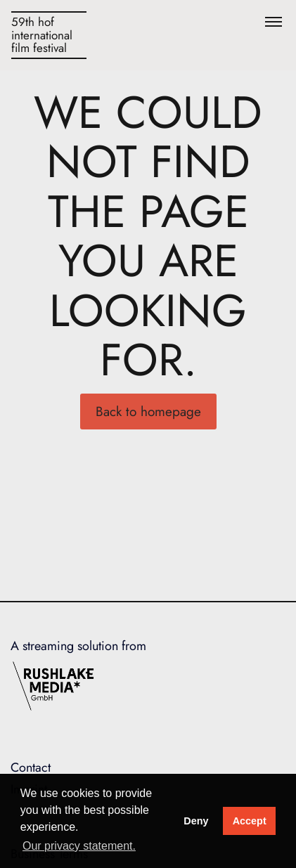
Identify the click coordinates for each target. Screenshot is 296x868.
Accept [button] (250, 821)
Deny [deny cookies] (196, 821)
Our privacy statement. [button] (79, 846)
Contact (31, 767)
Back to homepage (148, 412)
